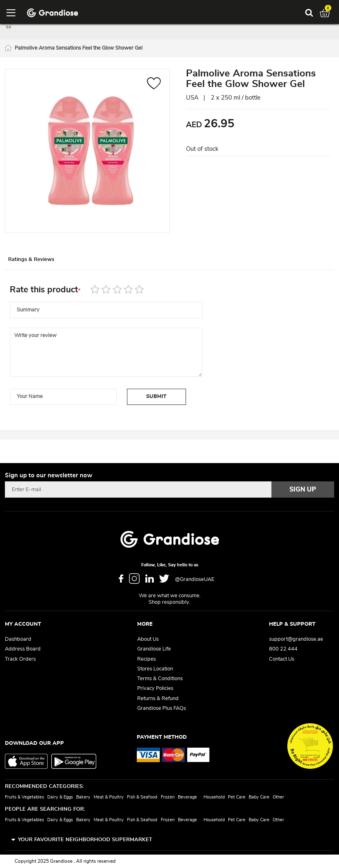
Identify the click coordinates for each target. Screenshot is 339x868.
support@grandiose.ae (296, 639)
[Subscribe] (303, 489)
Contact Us (282, 659)
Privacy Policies (155, 689)
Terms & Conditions (160, 679)
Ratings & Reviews (41, 263)
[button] (154, 86)
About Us (148, 639)
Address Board (23, 649)
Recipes (147, 659)
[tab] (42, 263)
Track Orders (20, 659)
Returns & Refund (158, 699)
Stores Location (155, 669)
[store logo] (52, 13)
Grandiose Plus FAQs (162, 708)
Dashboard (18, 639)
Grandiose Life (154, 649)
